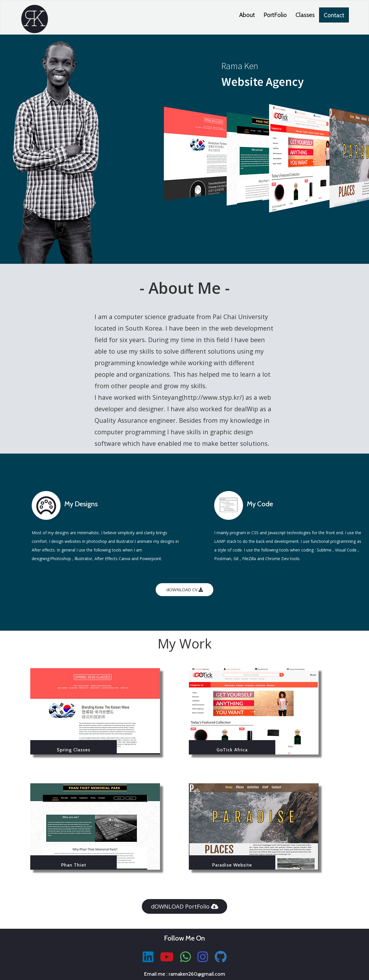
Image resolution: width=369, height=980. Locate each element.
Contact (334, 15)
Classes (305, 15)
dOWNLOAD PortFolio (185, 906)
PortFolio (275, 15)
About (247, 15)
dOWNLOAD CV (185, 589)
